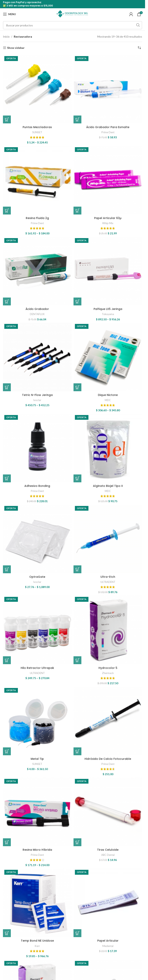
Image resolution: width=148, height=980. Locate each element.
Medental (108, 946)
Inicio (6, 37)
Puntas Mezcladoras (37, 127)
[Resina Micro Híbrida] (37, 812)
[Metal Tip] (37, 721)
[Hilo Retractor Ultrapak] (37, 630)
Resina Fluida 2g (37, 218)
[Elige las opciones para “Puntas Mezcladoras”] (7, 119)
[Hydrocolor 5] (108, 630)
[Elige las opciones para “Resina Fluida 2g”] (7, 211)
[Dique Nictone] (108, 357)
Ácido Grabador (37, 309)
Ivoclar (37, 400)
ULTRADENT (108, 582)
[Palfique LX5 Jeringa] (108, 271)
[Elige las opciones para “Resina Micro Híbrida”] (7, 842)
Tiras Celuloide (108, 850)
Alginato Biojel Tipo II (108, 486)
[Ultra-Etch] (108, 539)
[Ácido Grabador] (37, 271)
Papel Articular (108, 941)
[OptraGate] (37, 539)
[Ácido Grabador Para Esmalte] (108, 89)
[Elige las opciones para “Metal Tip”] (7, 751)
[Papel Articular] (108, 903)
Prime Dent (108, 132)
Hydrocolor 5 (108, 668)
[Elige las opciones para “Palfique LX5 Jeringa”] (77, 301)
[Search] (73, 25)
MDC (108, 400)
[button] (77, 119)
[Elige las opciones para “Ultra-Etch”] (77, 569)
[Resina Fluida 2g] (37, 180)
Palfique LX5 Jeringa (108, 309)
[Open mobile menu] (9, 14)
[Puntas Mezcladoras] (37, 89)
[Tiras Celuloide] (108, 812)
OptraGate (37, 577)
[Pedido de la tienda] (139, 48)
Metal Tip (37, 759)
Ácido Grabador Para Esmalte (108, 127)
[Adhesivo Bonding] (37, 448)
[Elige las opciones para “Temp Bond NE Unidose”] (7, 933)
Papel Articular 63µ (108, 218)
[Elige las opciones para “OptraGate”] (7, 569)
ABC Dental (108, 855)
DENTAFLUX (37, 314)
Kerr (37, 946)
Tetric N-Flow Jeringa (37, 395)
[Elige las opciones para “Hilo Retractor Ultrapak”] (7, 660)
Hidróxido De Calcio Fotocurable (108, 759)
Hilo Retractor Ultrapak (37, 668)
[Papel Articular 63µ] (108, 180)
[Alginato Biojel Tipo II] (108, 448)
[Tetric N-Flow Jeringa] (37, 357)
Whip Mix (108, 223)
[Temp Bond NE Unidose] (37, 903)
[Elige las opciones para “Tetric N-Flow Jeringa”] (7, 387)
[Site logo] (73, 14)
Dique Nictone (108, 395)
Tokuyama (108, 314)
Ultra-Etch (108, 577)
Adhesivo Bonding (37, 486)
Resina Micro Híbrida (37, 850)
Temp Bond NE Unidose (37, 941)
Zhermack (108, 673)
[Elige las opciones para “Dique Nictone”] (77, 387)
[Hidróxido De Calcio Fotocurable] (108, 721)
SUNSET (37, 132)
